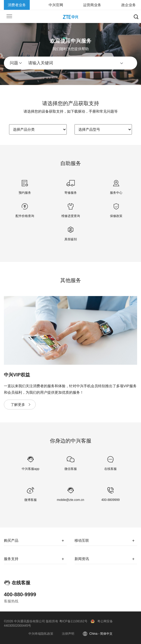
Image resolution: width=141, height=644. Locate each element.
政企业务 (129, 5)
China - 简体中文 (101, 634)
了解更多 (18, 405)
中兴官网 (56, 5)
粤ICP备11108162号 (73, 621)
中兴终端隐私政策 (41, 634)
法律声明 (68, 634)
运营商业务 (92, 5)
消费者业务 (17, 5)
